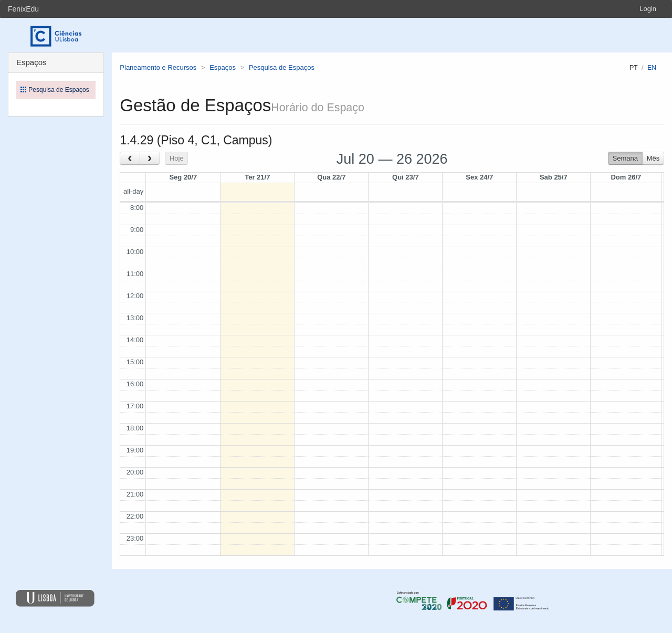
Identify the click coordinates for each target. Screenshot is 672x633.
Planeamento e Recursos (158, 67)
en (652, 68)
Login (648, 9)
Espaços (223, 67)
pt (633, 68)
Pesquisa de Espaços (282, 67)
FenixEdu (23, 9)
